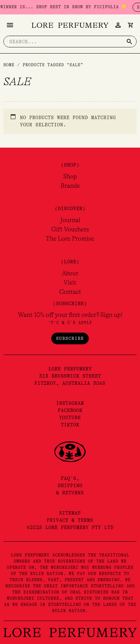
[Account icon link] (118, 25)
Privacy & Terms (70, 520)
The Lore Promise (70, 239)
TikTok (70, 425)
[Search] (129, 42)
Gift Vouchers (70, 229)
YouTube (70, 417)
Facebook (70, 410)
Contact (70, 292)
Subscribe (70, 338)
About (70, 273)
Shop (70, 176)
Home (9, 65)
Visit (70, 283)
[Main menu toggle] (10, 25)
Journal (70, 220)
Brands (70, 186)
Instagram (70, 403)
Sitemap (70, 513)
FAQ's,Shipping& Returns (70, 485)
